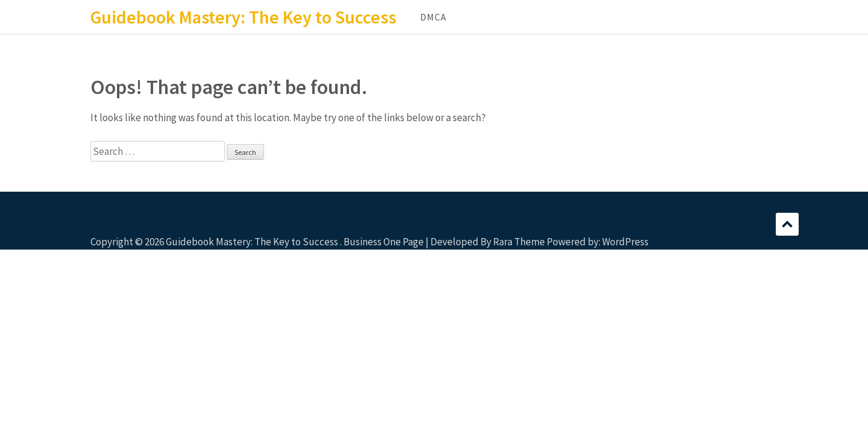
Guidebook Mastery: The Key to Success (243, 17)
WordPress (625, 242)
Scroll (787, 224)
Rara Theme (519, 242)
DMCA (433, 17)
